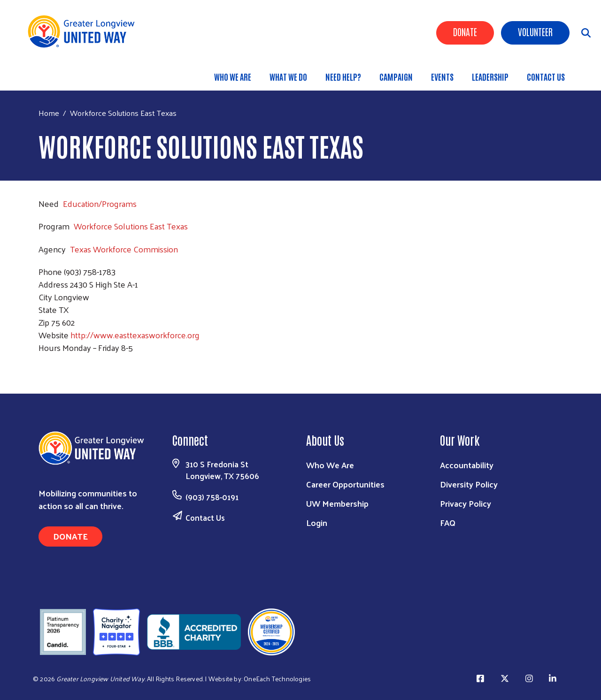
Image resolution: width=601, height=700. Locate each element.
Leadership (490, 76)
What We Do (288, 76)
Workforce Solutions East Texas (131, 226)
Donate (465, 31)
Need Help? (343, 76)
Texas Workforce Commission (124, 249)
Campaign (396, 76)
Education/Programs (100, 203)
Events (442, 76)
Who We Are (233, 76)
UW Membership (337, 503)
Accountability (467, 465)
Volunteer (535, 31)
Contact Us (546, 76)
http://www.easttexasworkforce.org (135, 335)
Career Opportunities (345, 484)
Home (49, 113)
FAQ (448, 522)
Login (317, 522)
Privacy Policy (466, 503)
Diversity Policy (469, 484)
